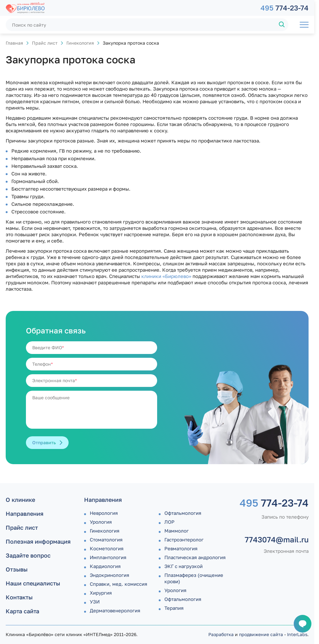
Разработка (221, 634)
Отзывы (17, 569)
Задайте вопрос (28, 555)
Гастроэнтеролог (184, 540)
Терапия (174, 608)
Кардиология (105, 566)
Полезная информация (38, 541)
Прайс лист (45, 43)
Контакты (19, 597)
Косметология (107, 548)
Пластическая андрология (195, 557)
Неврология (104, 513)
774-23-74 (285, 8)
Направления (25, 514)
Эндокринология (110, 575)
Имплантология (108, 557)
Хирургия (101, 593)
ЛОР (169, 522)
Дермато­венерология (115, 610)
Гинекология (80, 43)
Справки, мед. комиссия (119, 584)
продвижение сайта (261, 634)
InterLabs (297, 634)
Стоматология (106, 540)
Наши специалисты (33, 583)
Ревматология (181, 548)
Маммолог (177, 531)
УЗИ (95, 602)
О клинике (20, 500)
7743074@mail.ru (277, 540)
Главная (14, 43)
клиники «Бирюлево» (166, 276)
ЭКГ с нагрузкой (184, 566)
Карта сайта (22, 611)
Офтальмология (183, 513)
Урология (101, 522)
